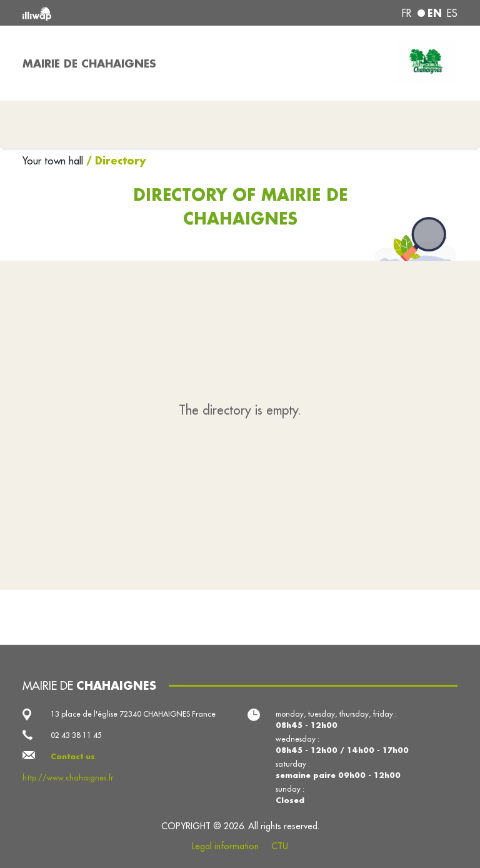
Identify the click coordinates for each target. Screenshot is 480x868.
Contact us (73, 756)
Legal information (225, 846)
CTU (280, 846)
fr (407, 13)
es (452, 13)
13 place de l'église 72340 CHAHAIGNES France (133, 714)
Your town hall (54, 161)
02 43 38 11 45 (76, 735)
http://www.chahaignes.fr (68, 778)
